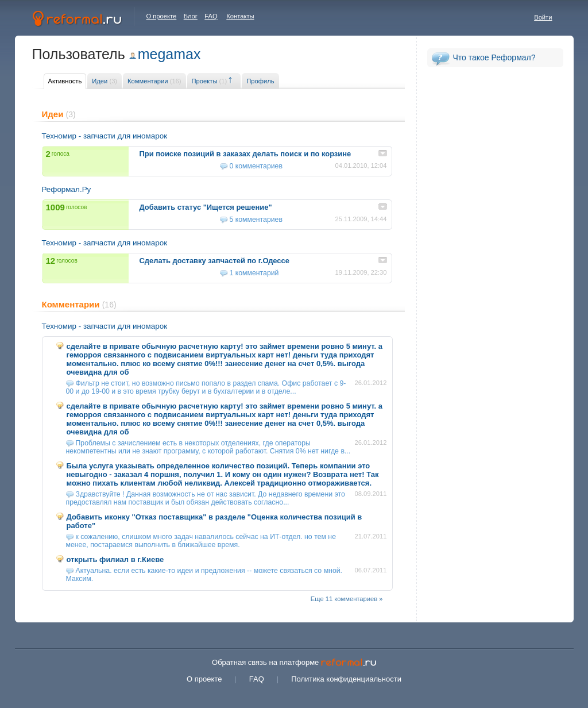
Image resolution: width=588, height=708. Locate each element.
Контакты (240, 16)
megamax (169, 54)
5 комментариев (256, 220)
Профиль (260, 81)
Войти (543, 17)
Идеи (105, 81)
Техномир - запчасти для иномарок (105, 136)
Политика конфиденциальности (346, 679)
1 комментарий (254, 273)
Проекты (210, 81)
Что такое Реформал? (494, 57)
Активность (65, 81)
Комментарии (154, 81)
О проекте (162, 16)
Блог (191, 16)
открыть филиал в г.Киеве (115, 559)
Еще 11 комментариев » (347, 599)
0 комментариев (256, 166)
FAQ (211, 16)
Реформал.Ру (67, 189)
